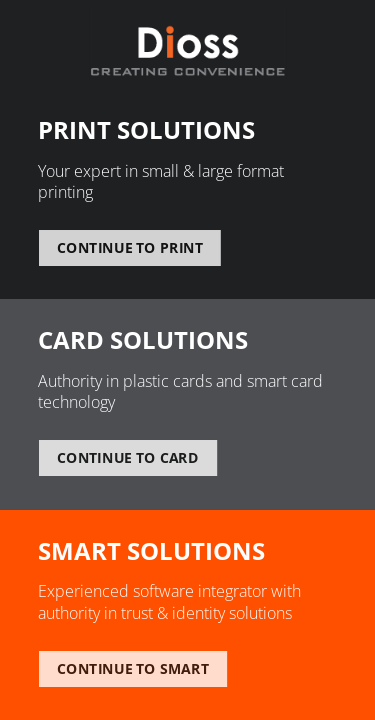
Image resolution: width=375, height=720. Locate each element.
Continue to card (127, 458)
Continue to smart (133, 669)
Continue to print (130, 248)
